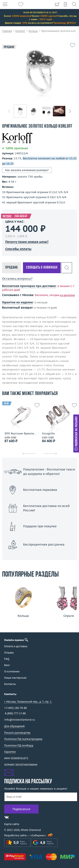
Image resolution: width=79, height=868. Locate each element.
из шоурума (67, 295)
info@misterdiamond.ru (20, 720)
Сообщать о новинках (42, 268)
